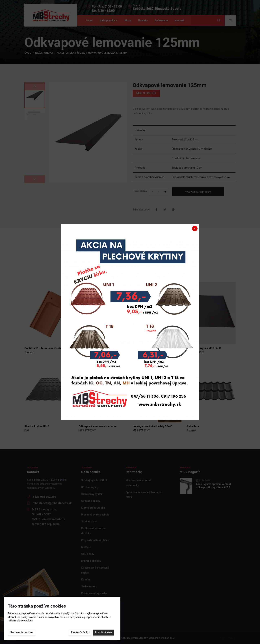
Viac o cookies (25, 621)
